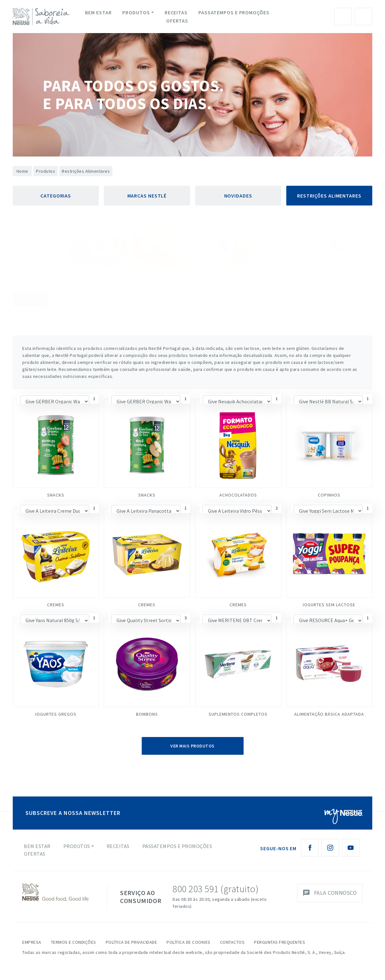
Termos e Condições (74, 942)
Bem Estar (98, 12)
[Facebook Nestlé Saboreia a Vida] (310, 848)
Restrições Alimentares (329, 196)
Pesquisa (363, 17)
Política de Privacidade (132, 942)
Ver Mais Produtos (192, 746)
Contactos (232, 942)
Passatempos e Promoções (234, 12)
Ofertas (177, 21)
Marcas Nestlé (147, 196)
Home (22, 171)
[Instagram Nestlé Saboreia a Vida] (330, 848)
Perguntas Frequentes (280, 942)
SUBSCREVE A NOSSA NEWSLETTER (73, 813)
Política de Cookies (189, 942)
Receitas (176, 12)
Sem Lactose (191, 246)
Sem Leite (313, 246)
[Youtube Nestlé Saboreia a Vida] (351, 848)
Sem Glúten (70, 246)
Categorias (56, 196)
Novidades (238, 196)
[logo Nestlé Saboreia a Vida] (43, 17)
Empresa (32, 942)
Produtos (136, 12)
